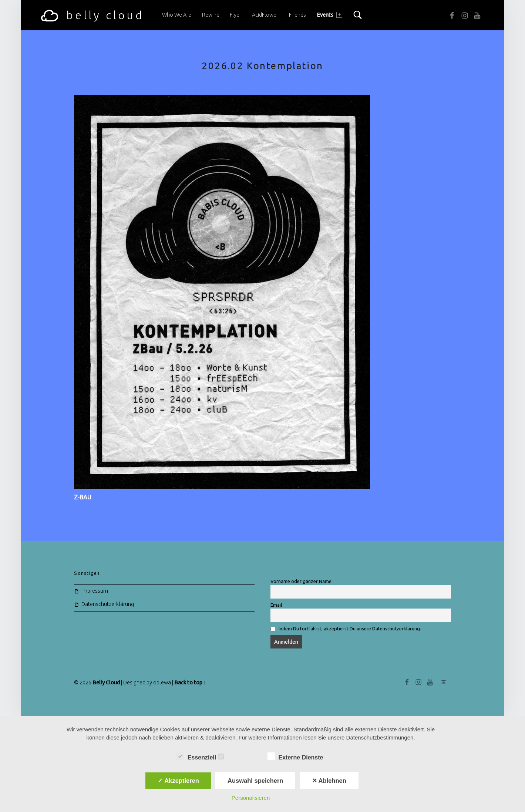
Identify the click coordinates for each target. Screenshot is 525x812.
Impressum (95, 591)
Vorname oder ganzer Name (301, 581)
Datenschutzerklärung (108, 604)
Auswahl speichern (255, 781)
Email (276, 605)
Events (329, 15)
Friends (297, 15)
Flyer (235, 15)
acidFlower (265, 15)
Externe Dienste (299, 757)
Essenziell (200, 757)
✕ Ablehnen (329, 781)
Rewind (211, 15)
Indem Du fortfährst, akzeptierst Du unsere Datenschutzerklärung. (350, 629)
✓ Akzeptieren (178, 781)
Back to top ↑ (190, 683)
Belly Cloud (106, 683)
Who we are (177, 15)
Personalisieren (251, 798)
